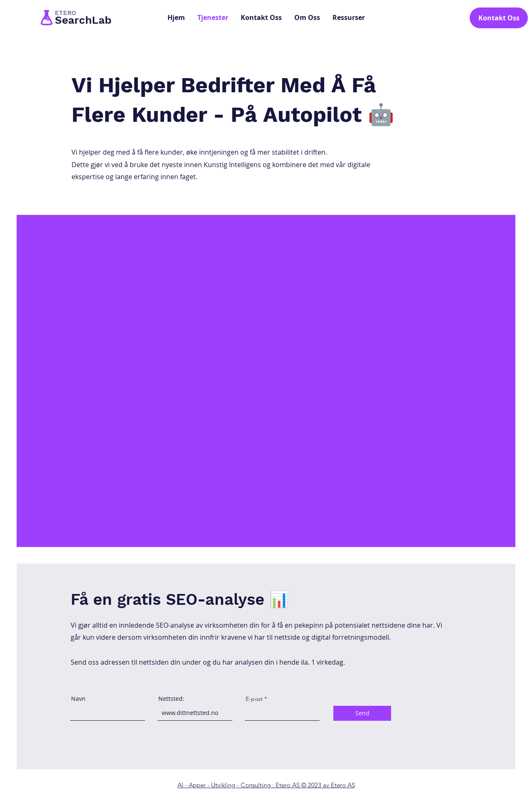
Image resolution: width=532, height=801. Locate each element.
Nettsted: (171, 699)
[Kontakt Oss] (499, 18)
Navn (78, 699)
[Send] (362, 713)
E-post (254, 699)
